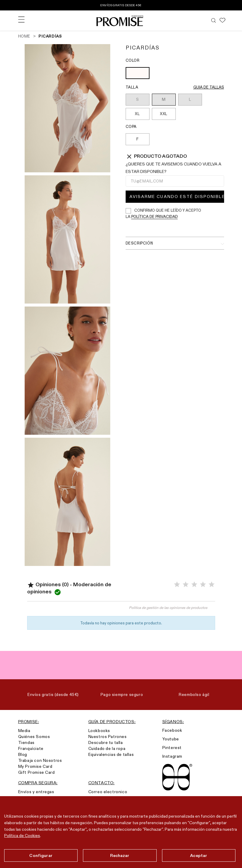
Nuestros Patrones (108, 737)
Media (24, 731)
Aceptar (199, 855)
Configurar (41, 855)
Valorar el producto (74, 610)
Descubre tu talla (106, 742)
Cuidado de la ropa (107, 748)
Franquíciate (31, 748)
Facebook (172, 730)
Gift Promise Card (37, 772)
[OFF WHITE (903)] (138, 74)
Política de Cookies (22, 835)
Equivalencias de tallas (111, 754)
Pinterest (172, 748)
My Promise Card (35, 766)
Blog (23, 754)
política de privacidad (155, 216)
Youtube (171, 739)
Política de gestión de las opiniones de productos (168, 608)
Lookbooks (99, 731)
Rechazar (120, 855)
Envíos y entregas (36, 792)
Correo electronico (108, 792)
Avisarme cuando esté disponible (177, 197)
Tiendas (26, 742)
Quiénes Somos (34, 737)
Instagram (172, 756)
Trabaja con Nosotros (40, 760)
